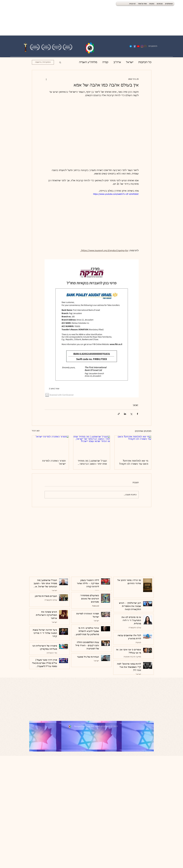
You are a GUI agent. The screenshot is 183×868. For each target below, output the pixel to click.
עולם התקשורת (51, 600)
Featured (96, 606)
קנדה (105, 62)
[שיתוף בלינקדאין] (125, 414)
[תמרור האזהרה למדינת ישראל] (50, 446)
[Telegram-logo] (131, 46)
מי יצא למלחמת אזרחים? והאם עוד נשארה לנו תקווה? (134, 462)
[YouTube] (138, 46)
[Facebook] (134, 46)
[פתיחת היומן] (156, 52)
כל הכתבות (145, 62)
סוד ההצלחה (52, 653)
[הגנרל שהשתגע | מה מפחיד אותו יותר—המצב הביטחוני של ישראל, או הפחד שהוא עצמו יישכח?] (92, 446)
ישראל (130, 62)
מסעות (138, 643)
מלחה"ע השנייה (88, 62)
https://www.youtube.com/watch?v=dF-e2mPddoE (116, 194)
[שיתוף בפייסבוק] (137, 414)
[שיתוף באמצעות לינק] (119, 414)
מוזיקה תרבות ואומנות (132, 657)
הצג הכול (36, 431)
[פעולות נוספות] (46, 79)
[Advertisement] (76, 18)
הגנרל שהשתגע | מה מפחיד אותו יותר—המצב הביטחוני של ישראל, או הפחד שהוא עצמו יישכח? (92, 463)
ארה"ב (117, 62)
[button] (60, 62)
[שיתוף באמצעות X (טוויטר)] (131, 414)
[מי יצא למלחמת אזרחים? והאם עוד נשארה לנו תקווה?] (133, 446)
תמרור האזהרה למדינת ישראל (54, 462)
